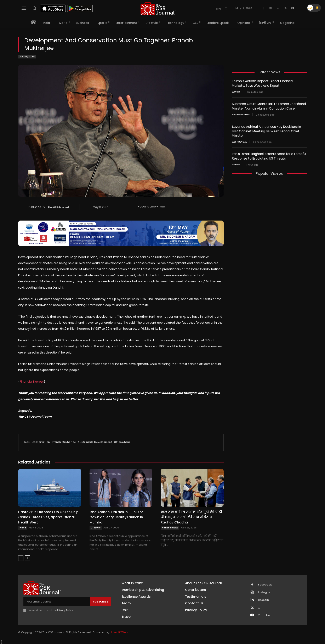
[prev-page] (21, 558)
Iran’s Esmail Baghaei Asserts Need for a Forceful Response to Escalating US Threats (269, 155)
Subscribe (101, 602)
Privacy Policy (65, 610)
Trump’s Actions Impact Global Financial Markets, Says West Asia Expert (263, 83)
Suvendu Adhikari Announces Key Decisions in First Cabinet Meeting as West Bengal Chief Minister (266, 130)
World (23, 528)
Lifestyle (96, 528)
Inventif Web (119, 632)
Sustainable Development (95, 442)
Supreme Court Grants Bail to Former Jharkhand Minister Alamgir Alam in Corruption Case (269, 106)
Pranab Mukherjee (64, 442)
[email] (57, 602)
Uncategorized (27, 57)
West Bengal (239, 141)
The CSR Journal (58, 207)
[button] (34, 8)
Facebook (265, 585)
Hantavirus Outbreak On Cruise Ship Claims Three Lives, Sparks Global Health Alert (48, 517)
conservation (41, 442)
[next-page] (27, 558)
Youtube (264, 615)
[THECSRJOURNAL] (158, 9)
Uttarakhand (122, 442)
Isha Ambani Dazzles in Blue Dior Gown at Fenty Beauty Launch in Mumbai (116, 517)
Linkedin (263, 600)
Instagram (265, 592)
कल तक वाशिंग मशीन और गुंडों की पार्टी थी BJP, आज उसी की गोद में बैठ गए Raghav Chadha (191, 517)
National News (170, 528)
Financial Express (32, 382)
